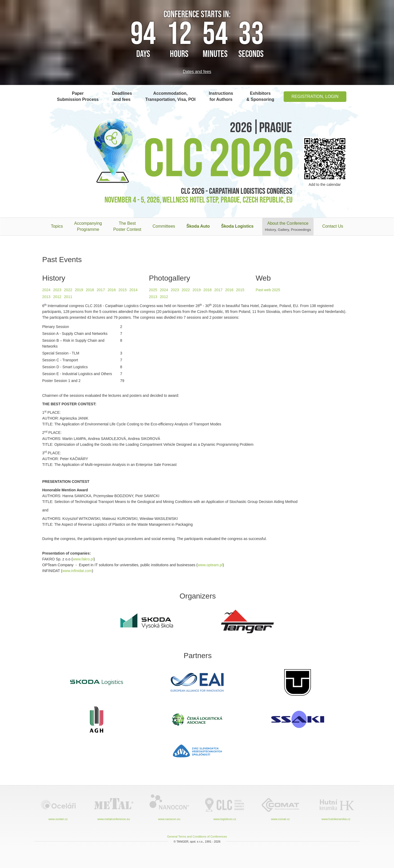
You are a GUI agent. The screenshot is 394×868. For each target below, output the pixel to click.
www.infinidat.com (77, 571)
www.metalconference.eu (114, 807)
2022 (68, 290)
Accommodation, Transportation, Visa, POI (170, 96)
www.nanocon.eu (169, 807)
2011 (68, 297)
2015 (123, 290)
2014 (133, 290)
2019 (79, 290)
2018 (90, 290)
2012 (57, 297)
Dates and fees (197, 72)
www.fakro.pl (83, 559)
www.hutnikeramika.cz (336, 807)
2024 (46, 290)
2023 (57, 290)
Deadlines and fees (122, 96)
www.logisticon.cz (225, 807)
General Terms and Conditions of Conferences (197, 836)
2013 (46, 297)
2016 (112, 290)
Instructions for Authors (221, 96)
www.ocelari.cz (58, 807)
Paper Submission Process (78, 96)
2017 (101, 290)
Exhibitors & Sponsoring (260, 96)
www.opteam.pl (210, 565)
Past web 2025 (268, 290)
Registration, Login (315, 96)
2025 (153, 290)
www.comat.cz (280, 807)
